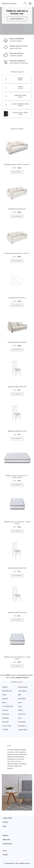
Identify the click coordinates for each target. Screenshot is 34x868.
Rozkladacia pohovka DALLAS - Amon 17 (17, 253)
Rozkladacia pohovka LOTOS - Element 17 (17, 164)
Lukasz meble (7, 726)
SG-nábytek (22, 722)
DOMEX (5, 687)
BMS (20, 695)
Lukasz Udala (22, 730)
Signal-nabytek (23, 687)
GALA (20, 718)
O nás (5, 851)
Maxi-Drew (6, 714)
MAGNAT (5, 699)
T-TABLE (5, 730)
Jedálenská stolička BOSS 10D (17, 387)
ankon (20, 703)
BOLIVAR (5, 722)
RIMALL (21, 710)
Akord (20, 706)
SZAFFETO (22, 714)
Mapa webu (6, 840)
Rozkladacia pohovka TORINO (17, 342)
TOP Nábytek (22, 691)
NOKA (4, 695)
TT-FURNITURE (8, 706)
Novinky (5, 822)
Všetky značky (7, 818)
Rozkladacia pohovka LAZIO (17, 209)
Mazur (4, 703)
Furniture (5, 710)
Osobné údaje (7, 844)
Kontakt (5, 855)
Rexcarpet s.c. (23, 726)
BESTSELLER (7, 691)
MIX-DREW (22, 699)
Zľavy (4, 826)
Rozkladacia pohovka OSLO (17, 298)
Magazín (5, 835)
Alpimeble (5, 718)
